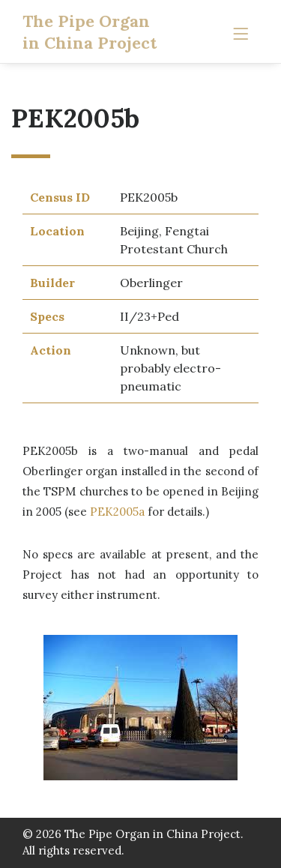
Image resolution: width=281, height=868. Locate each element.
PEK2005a (117, 512)
